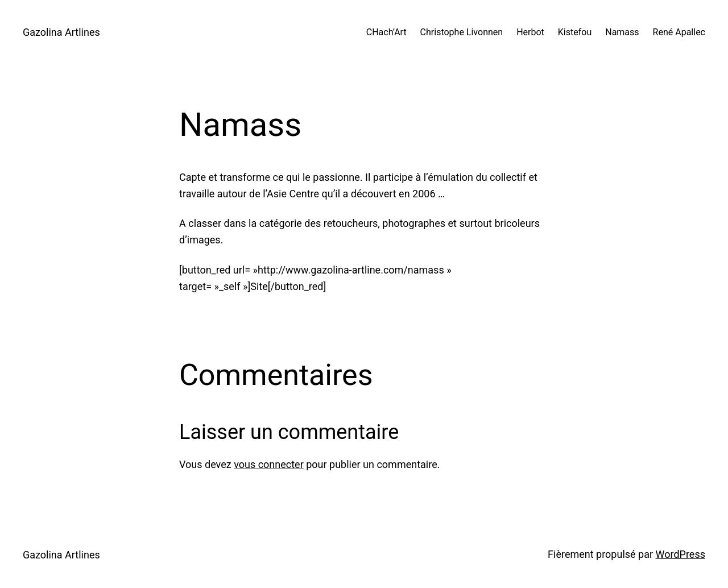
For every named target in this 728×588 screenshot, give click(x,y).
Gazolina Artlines (61, 32)
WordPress (681, 554)
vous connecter (269, 464)
